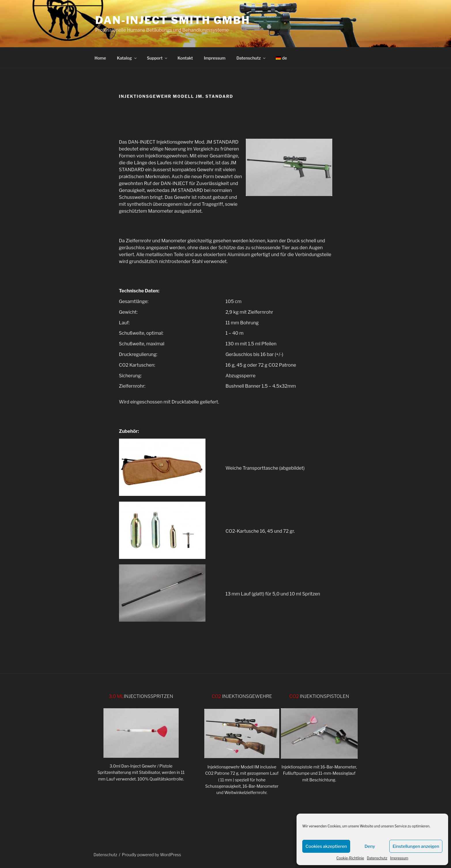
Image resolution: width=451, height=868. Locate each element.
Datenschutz (377, 858)
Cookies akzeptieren (326, 846)
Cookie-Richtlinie (350, 858)
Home (100, 58)
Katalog (127, 58)
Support (157, 58)
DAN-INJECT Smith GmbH (173, 20)
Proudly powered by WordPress (151, 855)
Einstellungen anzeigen (416, 846)
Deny (370, 846)
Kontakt (185, 58)
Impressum (399, 858)
